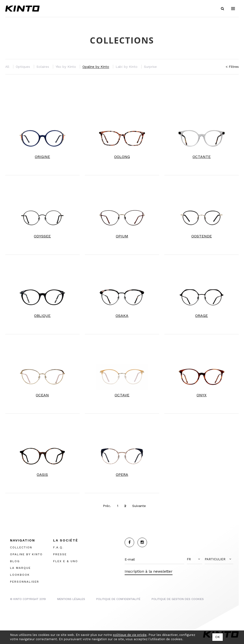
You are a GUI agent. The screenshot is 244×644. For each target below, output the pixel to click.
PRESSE (60, 554)
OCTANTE (202, 157)
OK (218, 637)
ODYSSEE (42, 236)
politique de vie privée (130, 635)
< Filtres (232, 67)
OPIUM (122, 236)
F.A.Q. (58, 547)
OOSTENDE (202, 236)
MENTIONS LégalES (71, 599)
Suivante (139, 506)
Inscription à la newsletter (149, 571)
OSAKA (122, 316)
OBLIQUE (42, 316)
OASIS (42, 474)
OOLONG (122, 157)
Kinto (22, 9)
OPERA (122, 474)
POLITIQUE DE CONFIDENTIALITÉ (118, 599)
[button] (194, 559)
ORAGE (201, 316)
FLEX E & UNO (66, 561)
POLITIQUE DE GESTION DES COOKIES (178, 599)
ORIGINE (42, 157)
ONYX (202, 395)
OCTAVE (122, 395)
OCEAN (42, 395)
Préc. (107, 506)
